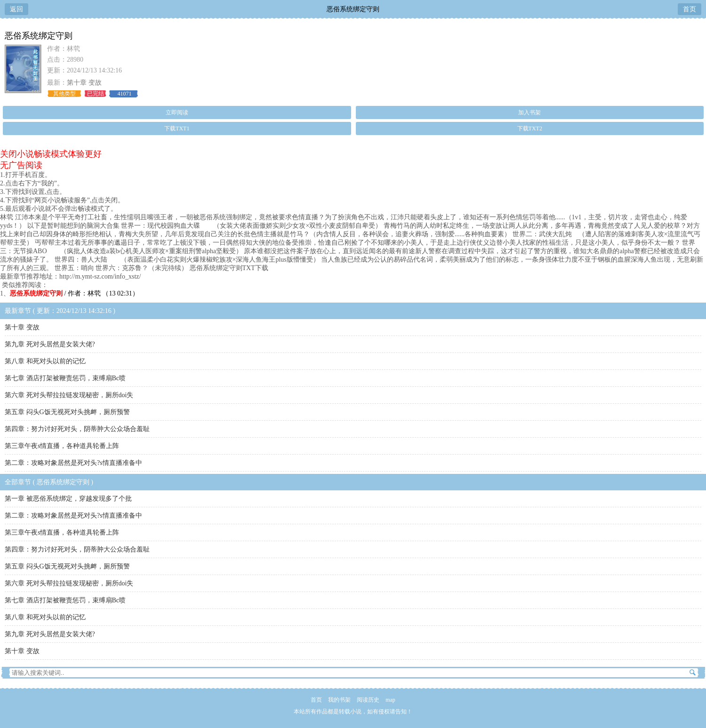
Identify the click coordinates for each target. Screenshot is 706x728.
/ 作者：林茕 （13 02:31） (74, 293)
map (390, 700)
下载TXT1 (177, 128)
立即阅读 (177, 112)
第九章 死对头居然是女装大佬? (50, 344)
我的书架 (339, 700)
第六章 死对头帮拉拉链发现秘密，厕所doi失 (69, 395)
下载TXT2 (530, 128)
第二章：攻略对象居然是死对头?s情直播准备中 (73, 463)
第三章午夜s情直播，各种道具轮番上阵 (62, 446)
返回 (16, 9)
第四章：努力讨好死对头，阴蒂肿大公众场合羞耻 (77, 429)
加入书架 (529, 112)
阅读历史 (368, 700)
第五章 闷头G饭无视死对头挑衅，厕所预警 (67, 412)
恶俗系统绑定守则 (353, 9)
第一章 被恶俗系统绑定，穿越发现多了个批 (68, 499)
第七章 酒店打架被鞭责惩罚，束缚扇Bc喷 (65, 378)
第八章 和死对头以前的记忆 (45, 361)
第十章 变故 (84, 83)
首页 (690, 9)
